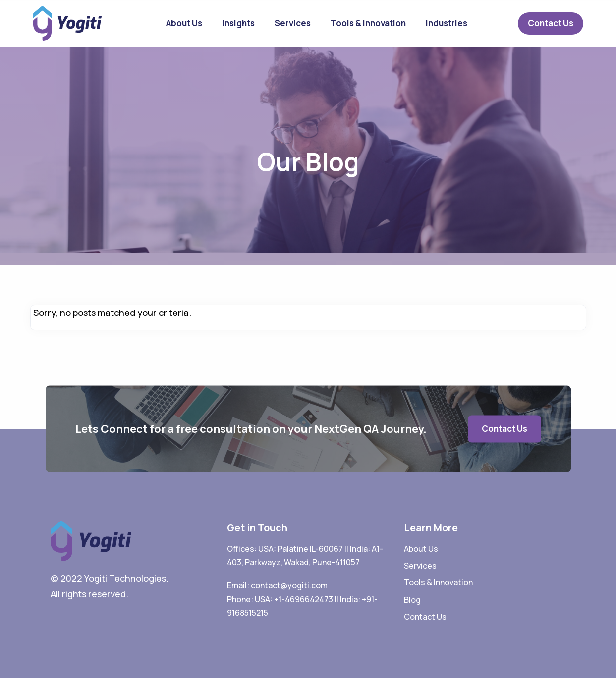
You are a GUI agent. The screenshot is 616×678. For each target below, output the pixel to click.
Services (293, 23)
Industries (447, 23)
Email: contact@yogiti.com (277, 585)
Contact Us (551, 23)
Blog (412, 600)
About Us (184, 23)
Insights (238, 23)
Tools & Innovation (368, 23)
